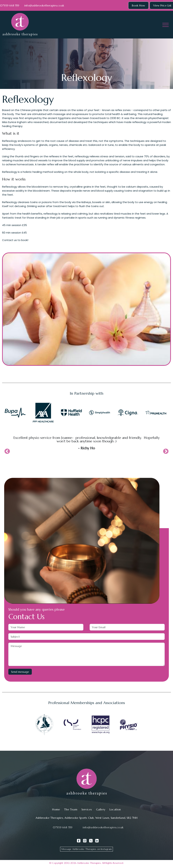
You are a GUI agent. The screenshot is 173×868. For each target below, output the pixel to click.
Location (115, 809)
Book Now (138, 5)
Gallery (101, 809)
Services (87, 809)
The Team (71, 809)
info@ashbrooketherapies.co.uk (44, 5)
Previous (7, 452)
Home (56, 809)
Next (166, 452)
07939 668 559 (10, 5)
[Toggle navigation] (166, 25)
